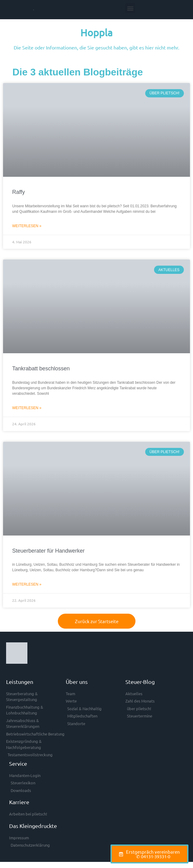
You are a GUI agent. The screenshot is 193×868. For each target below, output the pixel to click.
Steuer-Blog (140, 682)
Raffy (19, 192)
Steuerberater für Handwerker (48, 551)
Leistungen (20, 682)
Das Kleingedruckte (33, 826)
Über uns (77, 682)
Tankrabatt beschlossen (41, 369)
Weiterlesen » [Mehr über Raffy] (27, 226)
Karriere (19, 802)
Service (18, 763)
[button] (130, 8)
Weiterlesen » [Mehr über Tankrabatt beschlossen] (27, 408)
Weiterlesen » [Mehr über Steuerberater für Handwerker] (27, 584)
